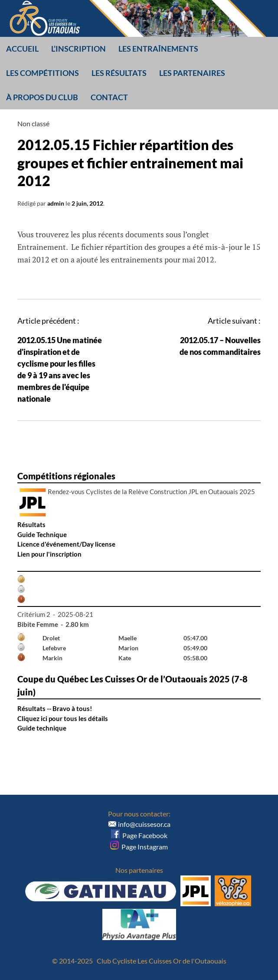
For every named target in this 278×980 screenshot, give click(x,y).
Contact (109, 97)
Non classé (33, 123)
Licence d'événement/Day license (66, 544)
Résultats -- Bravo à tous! (55, 708)
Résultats (31, 524)
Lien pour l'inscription (49, 554)
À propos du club (42, 97)
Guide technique (42, 728)
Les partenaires (192, 73)
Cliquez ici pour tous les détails (63, 718)
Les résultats (119, 73)
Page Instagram (139, 847)
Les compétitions (43, 73)
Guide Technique (42, 534)
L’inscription (78, 49)
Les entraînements (158, 49)
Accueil (22, 49)
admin (56, 203)
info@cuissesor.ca (144, 824)
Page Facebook (139, 835)
